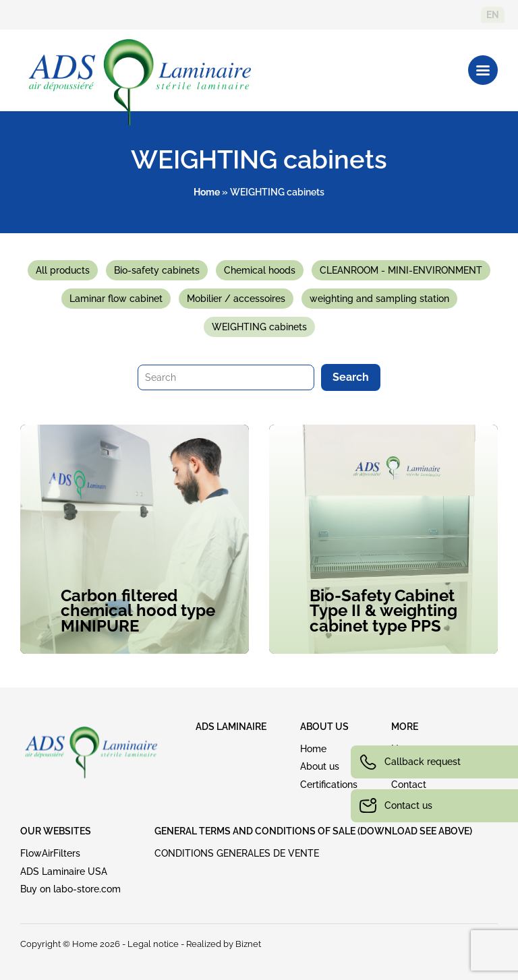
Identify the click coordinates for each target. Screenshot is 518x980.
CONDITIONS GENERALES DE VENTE (237, 853)
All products (63, 270)
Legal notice (153, 944)
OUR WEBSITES (56, 831)
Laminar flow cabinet (116, 299)
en (493, 15)
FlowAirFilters (50, 853)
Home (207, 192)
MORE (405, 727)
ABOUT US (324, 727)
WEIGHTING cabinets (259, 327)
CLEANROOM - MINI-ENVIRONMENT (401, 270)
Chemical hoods (260, 270)
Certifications (329, 785)
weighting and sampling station (379, 299)
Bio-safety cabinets (157, 270)
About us (320, 766)
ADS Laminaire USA (64, 871)
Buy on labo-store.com (70, 889)
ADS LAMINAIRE (231, 727)
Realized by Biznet (224, 944)
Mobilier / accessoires (236, 299)
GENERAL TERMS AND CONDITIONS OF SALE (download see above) (313, 831)
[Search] (226, 377)
